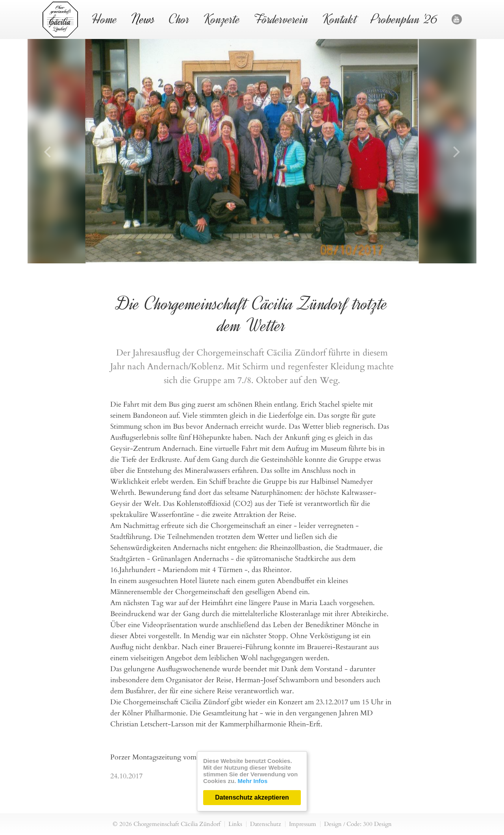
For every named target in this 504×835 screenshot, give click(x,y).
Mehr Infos (253, 781)
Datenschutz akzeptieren (252, 797)
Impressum (303, 824)
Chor (179, 19)
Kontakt (340, 19)
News (143, 19)
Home (105, 19)
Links (235, 824)
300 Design (377, 824)
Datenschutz (266, 824)
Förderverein (281, 19)
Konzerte (222, 19)
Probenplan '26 (404, 19)
